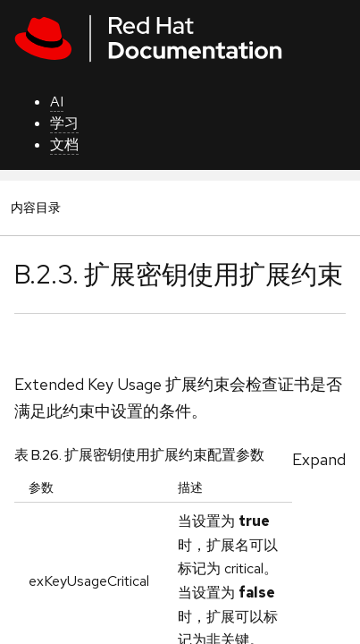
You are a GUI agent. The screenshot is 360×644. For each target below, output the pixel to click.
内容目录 (35, 207)
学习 (64, 123)
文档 (64, 144)
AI (57, 102)
